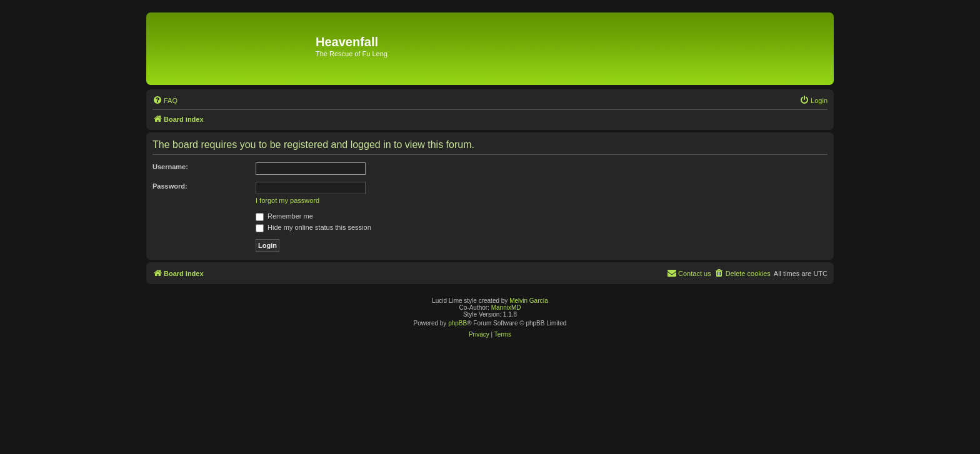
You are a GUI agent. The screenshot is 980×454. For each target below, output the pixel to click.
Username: (170, 167)
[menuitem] (165, 101)
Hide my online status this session (313, 227)
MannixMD (506, 308)
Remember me (284, 216)
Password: (170, 186)
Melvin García (529, 301)
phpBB (457, 323)
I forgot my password (287, 200)
